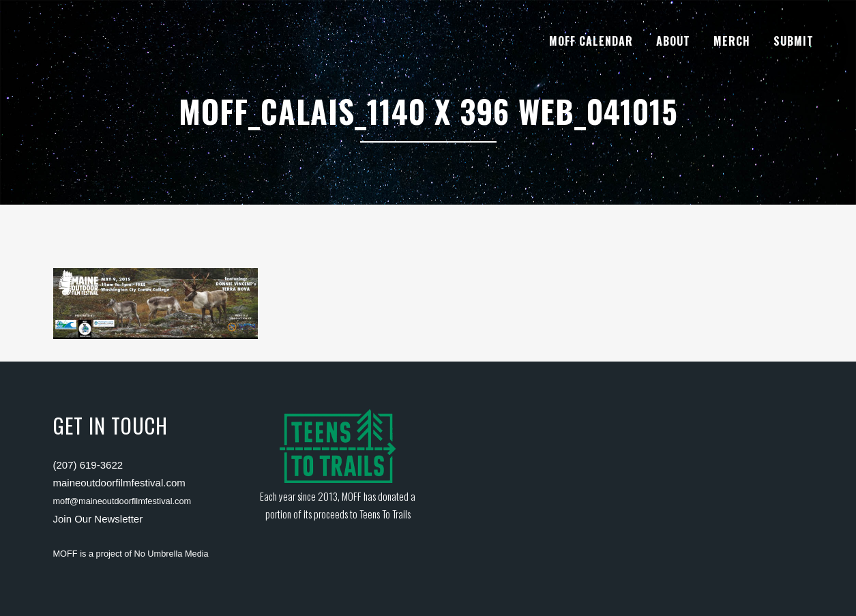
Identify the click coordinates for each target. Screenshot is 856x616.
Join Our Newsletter (98, 519)
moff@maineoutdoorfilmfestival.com (122, 501)
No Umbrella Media (172, 554)
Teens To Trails (385, 514)
